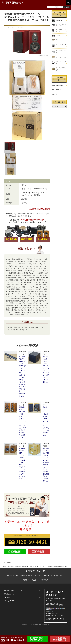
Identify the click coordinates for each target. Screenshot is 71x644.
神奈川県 (44, 580)
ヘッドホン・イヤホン (61, 62)
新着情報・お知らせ (58, 85)
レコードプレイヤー (61, 45)
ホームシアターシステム (61, 30)
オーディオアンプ (61, 25)
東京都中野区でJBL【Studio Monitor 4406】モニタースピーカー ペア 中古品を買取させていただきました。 (46, 421)
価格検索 (67, 7)
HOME (5, 567)
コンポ (58, 36)
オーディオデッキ (61, 57)
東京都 (25, 580)
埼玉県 (34, 580)
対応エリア (47, 575)
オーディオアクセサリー (61, 69)
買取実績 (10, 567)
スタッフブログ (56, 90)
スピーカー (59, 21)
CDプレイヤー (60, 40)
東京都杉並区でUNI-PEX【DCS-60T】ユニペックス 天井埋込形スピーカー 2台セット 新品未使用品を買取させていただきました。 (46, 465)
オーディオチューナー (61, 52)
